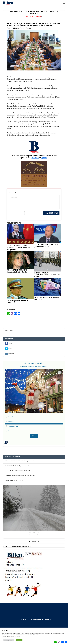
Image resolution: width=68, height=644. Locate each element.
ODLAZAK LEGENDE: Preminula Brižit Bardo (17, 271)
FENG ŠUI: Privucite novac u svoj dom (47, 299)
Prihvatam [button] (19, 640)
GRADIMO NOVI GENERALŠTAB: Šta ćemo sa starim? (47, 275)
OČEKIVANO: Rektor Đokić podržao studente (46, 246)
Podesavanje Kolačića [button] (9, 640)
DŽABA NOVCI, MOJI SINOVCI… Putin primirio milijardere (18, 248)
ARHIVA (36, 17)
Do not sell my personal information (11, 637)
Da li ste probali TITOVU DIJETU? (18, 302)
